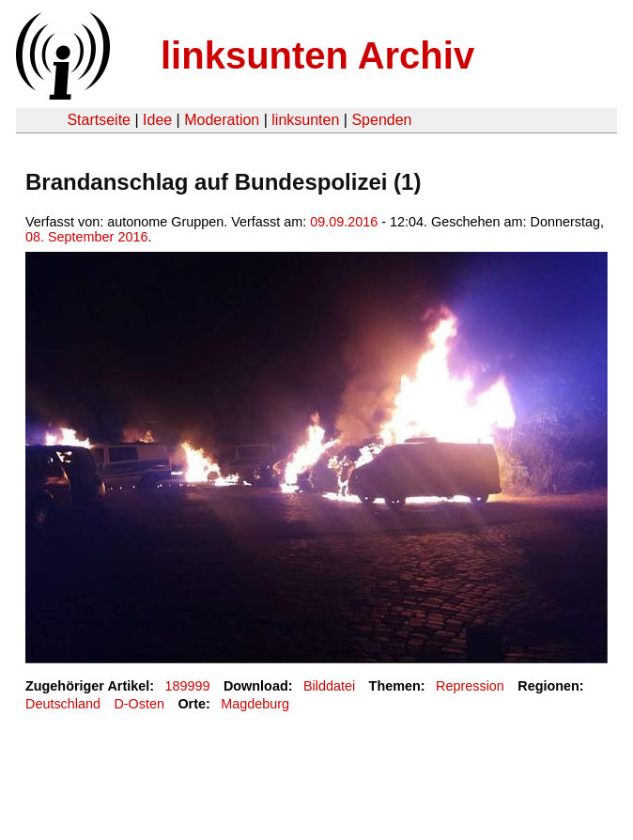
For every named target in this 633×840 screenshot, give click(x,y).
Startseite (99, 120)
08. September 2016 (86, 237)
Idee (157, 120)
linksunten (305, 120)
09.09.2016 (344, 222)
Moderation (222, 120)
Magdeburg (255, 704)
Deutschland (63, 704)
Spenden (381, 120)
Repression (470, 686)
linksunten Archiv (317, 55)
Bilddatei (329, 686)
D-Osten (139, 704)
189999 (188, 686)
